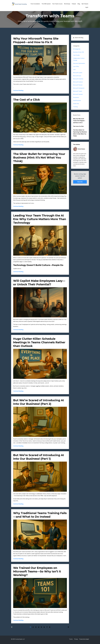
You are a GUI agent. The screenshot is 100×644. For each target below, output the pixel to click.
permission (76, 97)
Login (87, 7)
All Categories (77, 49)
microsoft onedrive (78, 79)
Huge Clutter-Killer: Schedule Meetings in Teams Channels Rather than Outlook (39, 342)
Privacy (76, 639)
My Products (85, 4)
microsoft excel (77, 76)
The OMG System (46, 4)
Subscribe (80, 182)
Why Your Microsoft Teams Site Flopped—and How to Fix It (79, 121)
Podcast (74, 4)
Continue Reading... (19, 90)
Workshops (67, 4)
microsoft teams (78, 91)
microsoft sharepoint (79, 88)
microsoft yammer (78, 94)
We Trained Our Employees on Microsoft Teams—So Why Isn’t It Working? (37, 571)
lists (74, 70)
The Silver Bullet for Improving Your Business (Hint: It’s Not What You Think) (39, 157)
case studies (76, 55)
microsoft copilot (78, 73)
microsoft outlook (78, 82)
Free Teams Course (57, 4)
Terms (71, 639)
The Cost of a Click (27, 100)
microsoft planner (78, 85)
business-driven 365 (79, 52)
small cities (76, 104)
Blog (79, 4)
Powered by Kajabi (84, 639)
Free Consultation (35, 4)
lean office (76, 66)
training (75, 107)
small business (77, 100)
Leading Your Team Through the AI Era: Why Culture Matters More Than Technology (40, 219)
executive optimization (79, 63)
